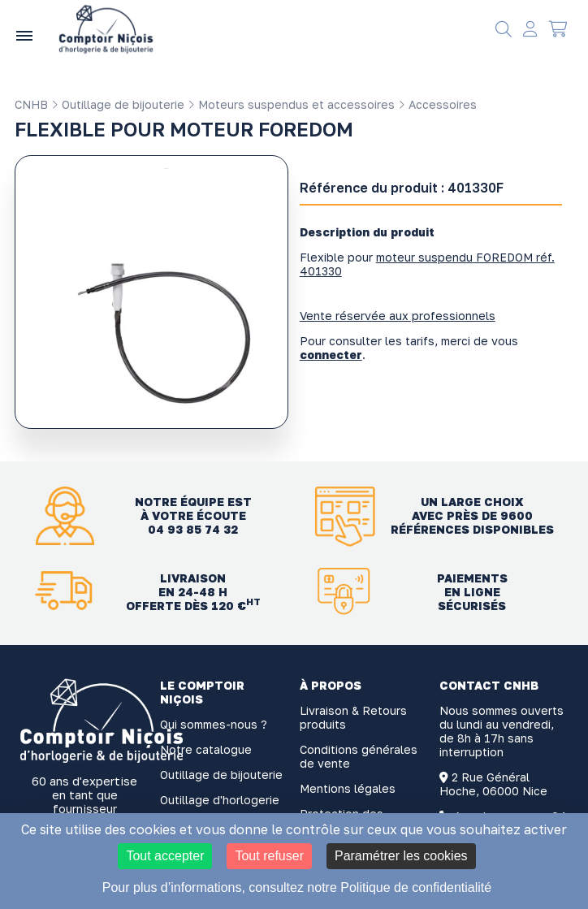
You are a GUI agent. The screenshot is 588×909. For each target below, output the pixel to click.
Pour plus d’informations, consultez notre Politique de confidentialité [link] (297, 887)
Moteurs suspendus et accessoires (291, 104)
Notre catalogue (206, 749)
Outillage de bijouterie (118, 104)
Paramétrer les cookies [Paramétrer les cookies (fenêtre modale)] (401, 856)
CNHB (31, 104)
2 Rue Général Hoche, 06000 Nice (493, 784)
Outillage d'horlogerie (220, 800)
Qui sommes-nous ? (214, 724)
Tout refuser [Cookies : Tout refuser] (269, 856)
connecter (331, 355)
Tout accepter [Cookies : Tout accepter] (165, 856)
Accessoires (437, 104)
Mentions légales (348, 788)
